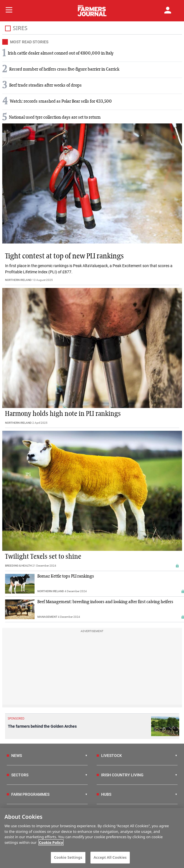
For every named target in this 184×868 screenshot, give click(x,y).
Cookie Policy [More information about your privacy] (51, 842)
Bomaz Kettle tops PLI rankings (66, 576)
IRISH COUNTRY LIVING (120, 775)
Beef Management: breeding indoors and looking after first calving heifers (105, 602)
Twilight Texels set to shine (43, 557)
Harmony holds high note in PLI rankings (63, 414)
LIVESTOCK (109, 756)
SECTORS (18, 775)
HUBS (104, 794)
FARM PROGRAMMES (28, 794)
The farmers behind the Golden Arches (42, 726)
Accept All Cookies (110, 857)
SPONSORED (16, 718)
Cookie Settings (68, 857)
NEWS (14, 756)
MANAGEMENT (47, 617)
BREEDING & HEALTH (18, 566)
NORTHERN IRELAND (18, 280)
